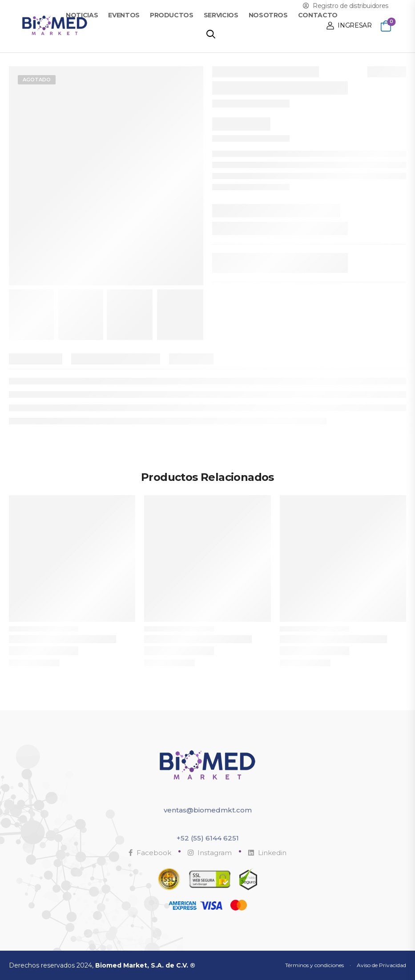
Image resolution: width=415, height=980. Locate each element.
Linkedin (267, 853)
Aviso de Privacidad (381, 965)
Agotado (37, 80)
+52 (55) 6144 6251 (208, 838)
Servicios (221, 15)
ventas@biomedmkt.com (208, 810)
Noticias (82, 15)
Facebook (150, 853)
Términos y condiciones (314, 965)
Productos (172, 15)
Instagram (210, 853)
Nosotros (268, 15)
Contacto (318, 15)
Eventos (124, 15)
